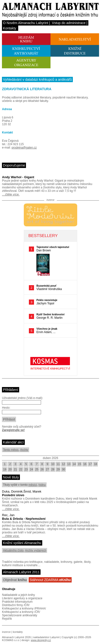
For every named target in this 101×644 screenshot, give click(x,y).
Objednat (15, 580)
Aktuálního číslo (13, 550)
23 (26, 469)
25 (37, 469)
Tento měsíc (11, 450)
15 (80, 464)
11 (58, 464)
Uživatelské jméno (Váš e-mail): (22, 398)
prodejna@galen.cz (24, 148)
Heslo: (6, 408)
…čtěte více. (11, 194)
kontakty (18, 632)
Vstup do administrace (69, 23)
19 (5, 469)
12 (63, 464)
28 (53, 469)
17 (90, 464)
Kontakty (9, 28)
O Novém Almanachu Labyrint (25, 23)
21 (15, 469)
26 (42, 469)
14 (74, 464)
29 (58, 469)
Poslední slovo (13, 495)
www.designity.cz (41, 640)
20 (10, 469)
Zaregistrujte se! (13, 430)
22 (21, 469)
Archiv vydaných (36, 550)
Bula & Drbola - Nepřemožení (24, 519)
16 (85, 464)
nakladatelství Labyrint (46, 637)
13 (69, 464)
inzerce (6, 632)
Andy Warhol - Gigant (18, 177)
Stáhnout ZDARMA (50, 580)
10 (53, 464)
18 (96, 464)
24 (31, 469)
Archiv (24, 450)
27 (47, 469)
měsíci (33, 485)
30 (63, 469)
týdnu (42, 485)
